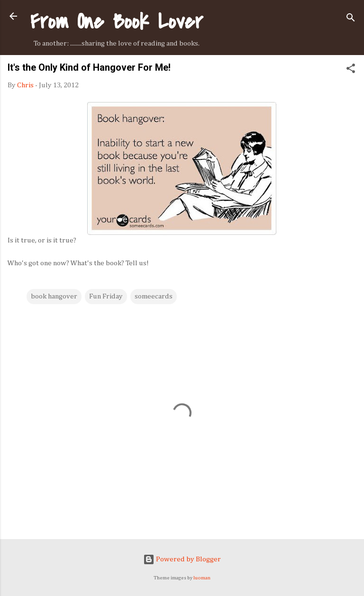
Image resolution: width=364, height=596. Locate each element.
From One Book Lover (117, 22)
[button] (351, 70)
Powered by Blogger (182, 559)
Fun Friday (106, 296)
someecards (154, 296)
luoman (202, 578)
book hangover (54, 296)
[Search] (351, 19)
